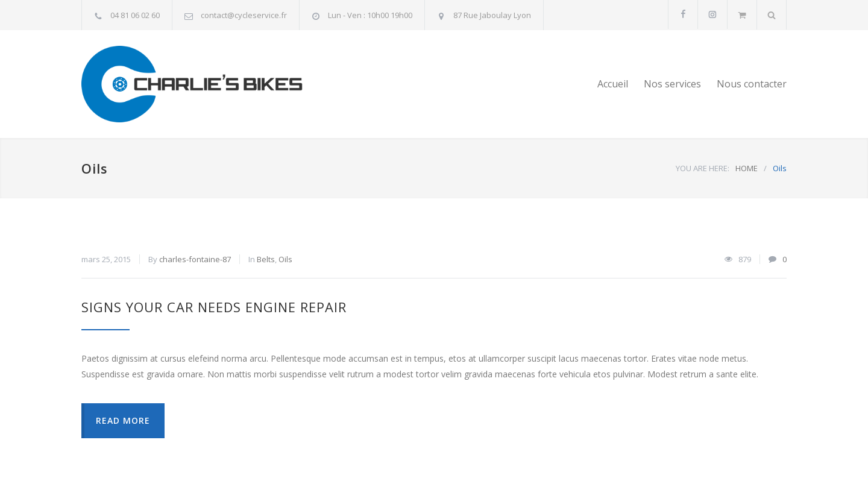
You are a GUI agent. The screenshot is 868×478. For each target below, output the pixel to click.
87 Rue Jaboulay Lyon (492, 15)
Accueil (613, 84)
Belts (266, 259)
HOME (747, 168)
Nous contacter (752, 84)
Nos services (672, 84)
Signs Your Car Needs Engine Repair (214, 307)
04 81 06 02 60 (135, 15)
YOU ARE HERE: (703, 168)
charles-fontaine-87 (195, 259)
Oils (285, 259)
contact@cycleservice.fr (244, 15)
